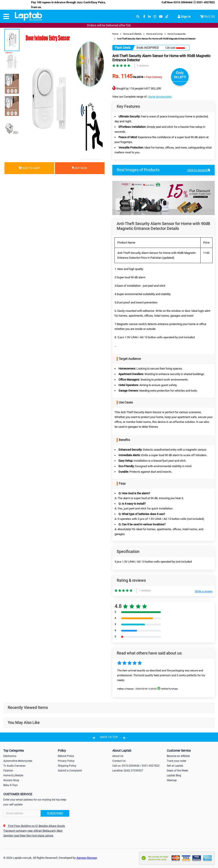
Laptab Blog (174, 775)
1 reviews (143, 66)
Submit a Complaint (70, 771)
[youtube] (161, 17)
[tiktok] (167, 17)
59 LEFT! (180, 77)
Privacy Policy (66, 761)
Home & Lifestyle (13, 775)
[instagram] (155, 17)
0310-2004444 (183, 2)
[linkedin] (149, 17)
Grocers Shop (11, 780)
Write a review (204, 591)
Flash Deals (123, 48)
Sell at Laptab (175, 766)
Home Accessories (160, 97)
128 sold (170, 48)
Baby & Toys (10, 785)
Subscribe (55, 813)
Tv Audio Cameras (14, 766)
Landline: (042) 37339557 (128, 771)
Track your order (177, 761)
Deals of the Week (177, 771)
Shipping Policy (67, 766)
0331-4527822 (204, 2)
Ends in (142, 48)
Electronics (10, 756)
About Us (118, 756)
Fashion (8, 771)
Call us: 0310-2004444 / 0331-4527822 (136, 766)
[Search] (36, 813)
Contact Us (119, 761)
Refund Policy (66, 756)
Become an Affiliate (178, 756)
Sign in (184, 17)
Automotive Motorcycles (18, 761)
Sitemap (172, 780)
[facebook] (144, 17)
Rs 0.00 (210, 17)
